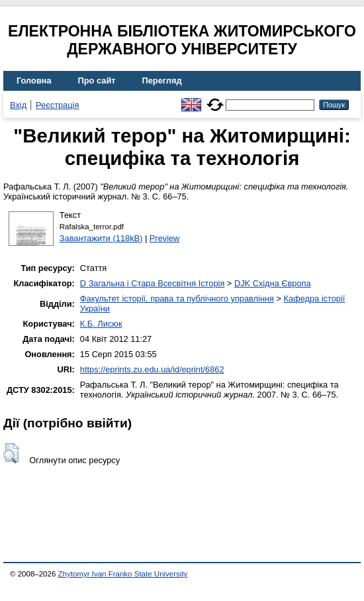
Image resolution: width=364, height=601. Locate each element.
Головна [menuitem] (34, 81)
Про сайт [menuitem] (97, 81)
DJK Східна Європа (273, 283)
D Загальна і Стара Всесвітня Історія (152, 283)
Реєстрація (57, 105)
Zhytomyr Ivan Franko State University (123, 574)
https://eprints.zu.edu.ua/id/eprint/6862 (152, 369)
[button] (11, 453)
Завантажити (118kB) (101, 238)
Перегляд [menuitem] (162, 81)
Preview (165, 238)
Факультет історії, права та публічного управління (177, 299)
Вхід (18, 105)
